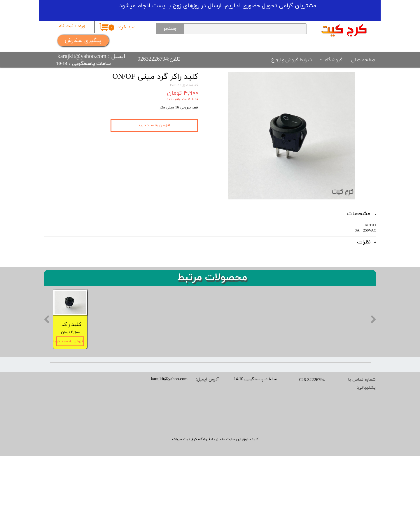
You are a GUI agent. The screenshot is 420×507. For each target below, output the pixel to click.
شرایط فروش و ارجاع (292, 60)
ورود (81, 26)
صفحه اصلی (363, 60)
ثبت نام (66, 26)
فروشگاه (334, 60)
